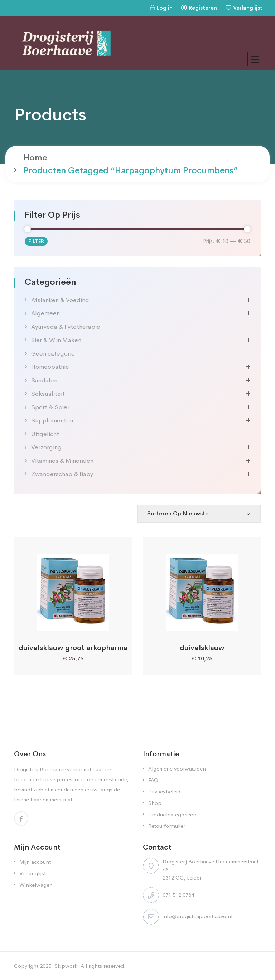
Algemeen (45, 313)
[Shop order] (199, 514)
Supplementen (52, 420)
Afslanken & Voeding (60, 300)
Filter (36, 241)
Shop (155, 803)
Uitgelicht (45, 434)
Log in (165, 8)
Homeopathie (50, 367)
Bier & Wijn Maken (56, 340)
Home (35, 158)
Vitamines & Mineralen (62, 461)
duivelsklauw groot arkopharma (73, 648)
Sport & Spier (50, 407)
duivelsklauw (202, 648)
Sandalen (44, 380)
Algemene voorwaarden (177, 769)
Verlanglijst (248, 8)
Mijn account (35, 862)
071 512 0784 (178, 895)
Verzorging (46, 447)
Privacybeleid (164, 791)
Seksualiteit (48, 394)
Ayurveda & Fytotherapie (66, 327)
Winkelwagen (36, 885)
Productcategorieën (172, 814)
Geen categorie (53, 354)
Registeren (203, 8)
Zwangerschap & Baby (62, 474)
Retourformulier (167, 826)
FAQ (153, 780)
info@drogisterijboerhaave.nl (197, 916)
